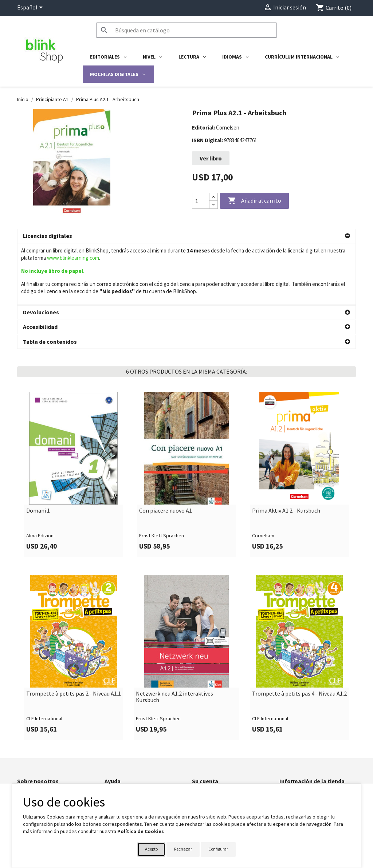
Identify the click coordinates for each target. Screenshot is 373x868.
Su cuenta (205, 730)
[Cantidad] (201, 201)
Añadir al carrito (254, 201)
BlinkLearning (32, 762)
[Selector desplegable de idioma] (31, 8)
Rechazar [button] (183, 849)
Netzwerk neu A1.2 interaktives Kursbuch (174, 646)
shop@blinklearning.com (306, 765)
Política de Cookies (141, 831)
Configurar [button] (218, 849)
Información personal (215, 743)
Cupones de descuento (217, 781)
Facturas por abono (213, 762)
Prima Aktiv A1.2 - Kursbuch (286, 460)
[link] (74, 424)
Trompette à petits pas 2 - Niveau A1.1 (74, 643)
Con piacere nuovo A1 (166, 460)
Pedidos (201, 753)
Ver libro (211, 158)
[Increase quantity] (213, 197)
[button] (186, 236)
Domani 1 (38, 460)
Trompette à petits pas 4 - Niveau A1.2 (299, 643)
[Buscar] (186, 30)
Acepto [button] (151, 849)
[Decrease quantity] (213, 205)
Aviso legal (29, 743)
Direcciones (205, 772)
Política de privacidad (41, 753)
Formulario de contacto (130, 743)
